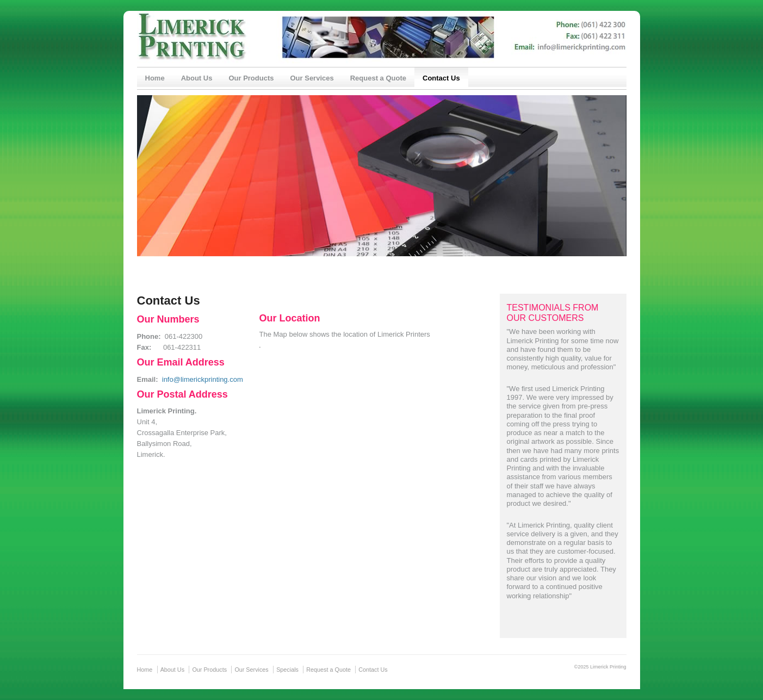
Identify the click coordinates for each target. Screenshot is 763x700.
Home (155, 78)
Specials (287, 670)
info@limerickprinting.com (203, 379)
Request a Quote (378, 78)
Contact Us (441, 78)
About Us (197, 78)
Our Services (312, 78)
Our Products (251, 78)
